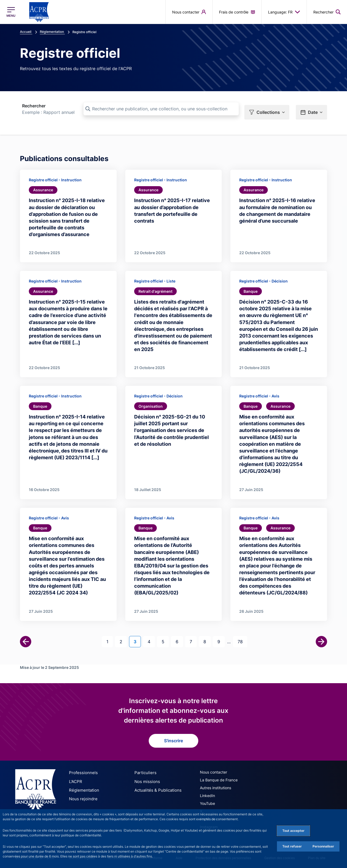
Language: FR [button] (284, 12)
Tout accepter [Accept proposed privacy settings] (293, 831)
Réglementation (83, 788)
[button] (267, 109)
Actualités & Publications (156, 788)
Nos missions (146, 780)
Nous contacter (214, 771)
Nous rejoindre (82, 797)
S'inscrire (174, 740)
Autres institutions (216, 787)
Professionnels (82, 772)
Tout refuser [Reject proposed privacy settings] (292, 846)
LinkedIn (207, 794)
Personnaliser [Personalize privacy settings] (323, 846)
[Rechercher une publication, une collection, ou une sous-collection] (161, 109)
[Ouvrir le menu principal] (11, 12)
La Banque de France (219, 779)
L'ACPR (75, 780)
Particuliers (144, 772)
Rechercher (34, 106)
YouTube (207, 802)
